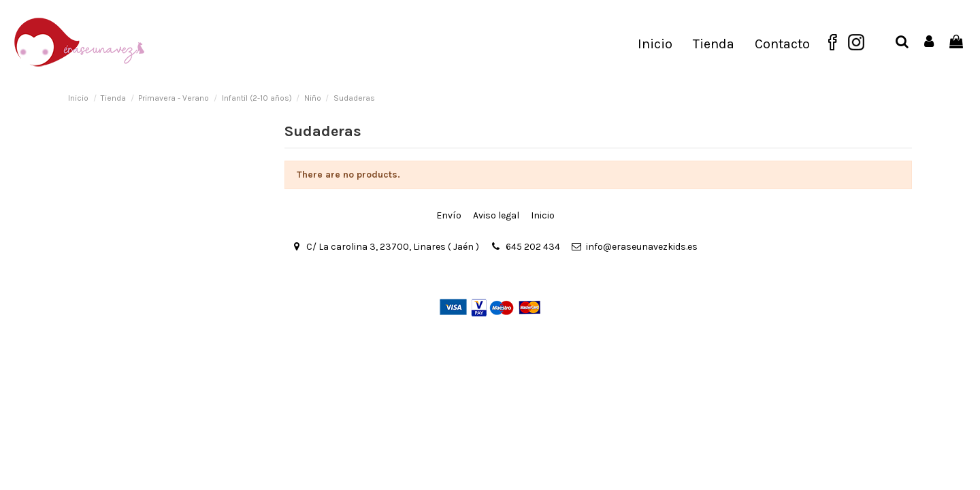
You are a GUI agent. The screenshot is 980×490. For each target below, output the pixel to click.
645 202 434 (533, 247)
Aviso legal (496, 215)
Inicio (543, 215)
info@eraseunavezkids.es (642, 247)
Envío (449, 215)
